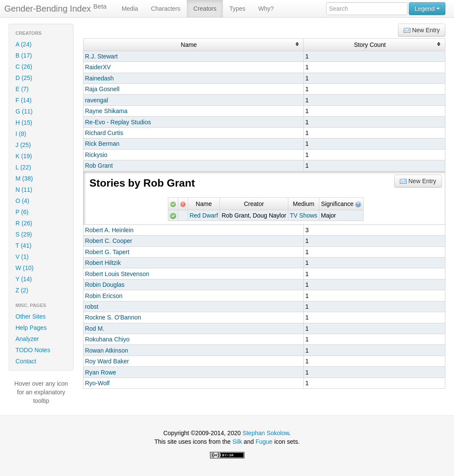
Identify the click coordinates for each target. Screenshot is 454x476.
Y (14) (24, 279)
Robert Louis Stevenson (117, 274)
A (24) (23, 44)
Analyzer (27, 339)
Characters (166, 9)
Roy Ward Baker (107, 361)
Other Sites (31, 316)
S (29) (24, 234)
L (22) (23, 167)
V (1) (22, 257)
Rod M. (94, 329)
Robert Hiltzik (103, 263)
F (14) (23, 100)
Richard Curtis (104, 133)
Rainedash (99, 78)
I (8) (21, 134)
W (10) (25, 268)
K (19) (24, 156)
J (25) (23, 145)
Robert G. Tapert (107, 252)
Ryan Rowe (100, 372)
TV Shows (304, 215)
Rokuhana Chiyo (107, 339)
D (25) (24, 78)
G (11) (24, 111)
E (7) (22, 89)
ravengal (96, 100)
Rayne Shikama (106, 111)
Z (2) (22, 290)
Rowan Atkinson (106, 350)
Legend (427, 9)
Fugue (264, 442)
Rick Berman (102, 144)
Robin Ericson (103, 296)
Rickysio (96, 155)
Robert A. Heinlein (109, 230)
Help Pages (31, 328)
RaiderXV (98, 67)
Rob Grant (99, 166)
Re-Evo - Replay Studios (118, 122)
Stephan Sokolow (266, 433)
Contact (26, 361)
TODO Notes (33, 350)
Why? (266, 9)
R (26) (24, 223)
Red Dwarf (204, 215)
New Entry (422, 30)
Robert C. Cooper (108, 241)
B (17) (24, 55)
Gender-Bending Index (56, 8)
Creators (205, 9)
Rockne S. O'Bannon (113, 317)
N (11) (24, 190)
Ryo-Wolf (97, 383)
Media (130, 9)
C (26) (24, 67)
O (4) (22, 201)
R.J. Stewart (101, 56)
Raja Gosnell (102, 89)
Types (237, 9)
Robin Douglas (105, 285)
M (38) (24, 178)
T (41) (23, 246)
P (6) (22, 212)
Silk (237, 442)
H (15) (24, 123)
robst (91, 307)
